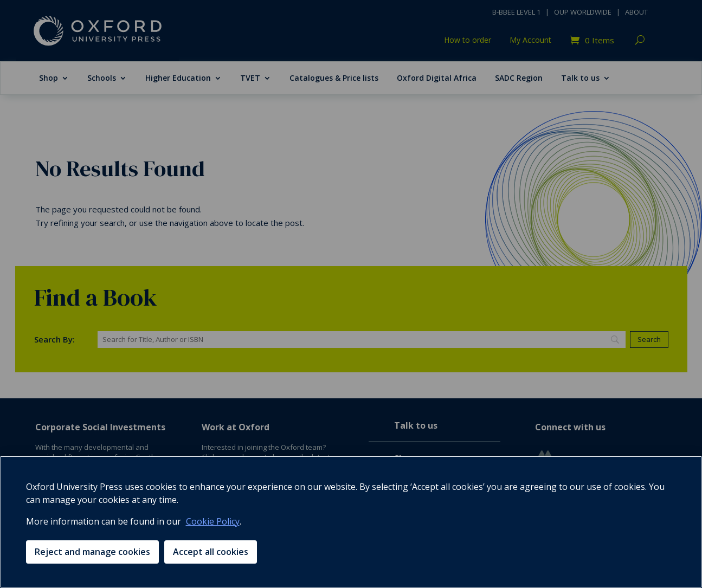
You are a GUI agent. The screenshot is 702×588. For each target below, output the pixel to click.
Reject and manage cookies (92, 552)
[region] (351, 522)
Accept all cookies (211, 552)
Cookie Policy (213, 521)
